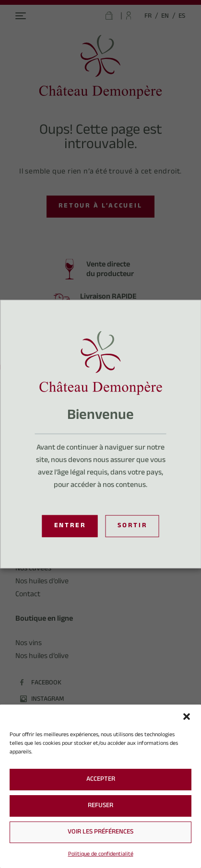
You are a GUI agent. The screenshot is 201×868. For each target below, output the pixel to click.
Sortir (132, 526)
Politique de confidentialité (101, 855)
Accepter (101, 780)
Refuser (100, 806)
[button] (187, 717)
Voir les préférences (100, 833)
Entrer (70, 526)
